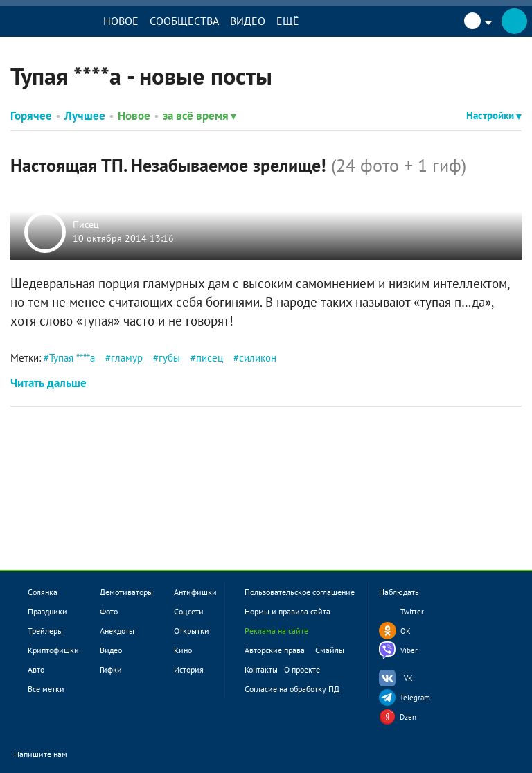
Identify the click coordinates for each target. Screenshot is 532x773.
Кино (183, 650)
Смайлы (330, 650)
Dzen (408, 717)
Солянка (43, 592)
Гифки (111, 669)
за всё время (199, 116)
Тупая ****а (72, 358)
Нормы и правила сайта (287, 611)
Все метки (46, 689)
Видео (250, 21)
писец (210, 358)
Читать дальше (48, 383)
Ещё (290, 21)
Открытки (192, 631)
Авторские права (275, 650)
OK (406, 631)
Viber (409, 650)
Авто (36, 669)
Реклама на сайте (276, 631)
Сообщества (186, 21)
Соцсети (189, 611)
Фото (109, 611)
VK (408, 678)
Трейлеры (45, 631)
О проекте (302, 669)
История (189, 669)
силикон (258, 358)
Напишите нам (50, 755)
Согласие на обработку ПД (292, 689)
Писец (86, 225)
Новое (123, 21)
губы (169, 358)
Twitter (412, 612)
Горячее (31, 116)
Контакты (261, 669)
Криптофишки (53, 650)
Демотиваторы (126, 592)
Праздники (47, 611)
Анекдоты (117, 631)
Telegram (415, 698)
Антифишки (195, 592)
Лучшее (85, 116)
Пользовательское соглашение (300, 592)
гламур (127, 358)
